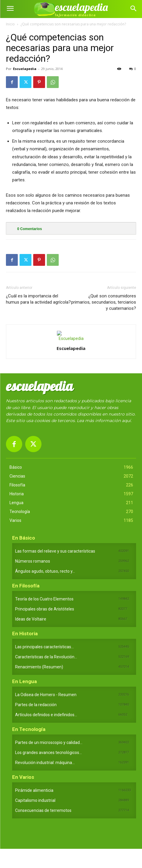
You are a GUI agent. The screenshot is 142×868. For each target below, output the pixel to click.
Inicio (10, 24)
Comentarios (29, 229)
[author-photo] (71, 338)
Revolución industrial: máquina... (45, 763)
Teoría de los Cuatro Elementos (44, 599)
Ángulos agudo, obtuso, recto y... (45, 571)
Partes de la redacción (36, 705)
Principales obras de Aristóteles (45, 609)
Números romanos (33, 561)
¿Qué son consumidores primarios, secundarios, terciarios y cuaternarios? (104, 302)
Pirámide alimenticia (34, 790)
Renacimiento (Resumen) (39, 667)
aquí (126, 421)
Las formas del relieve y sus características (55, 551)
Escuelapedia (25, 69)
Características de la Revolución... (46, 657)
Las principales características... (44, 647)
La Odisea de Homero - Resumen (46, 695)
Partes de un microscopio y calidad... (49, 742)
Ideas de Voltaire (31, 619)
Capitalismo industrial (35, 800)
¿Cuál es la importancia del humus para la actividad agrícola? (38, 299)
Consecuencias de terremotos (43, 810)
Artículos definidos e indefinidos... (46, 715)
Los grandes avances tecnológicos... (48, 753)
